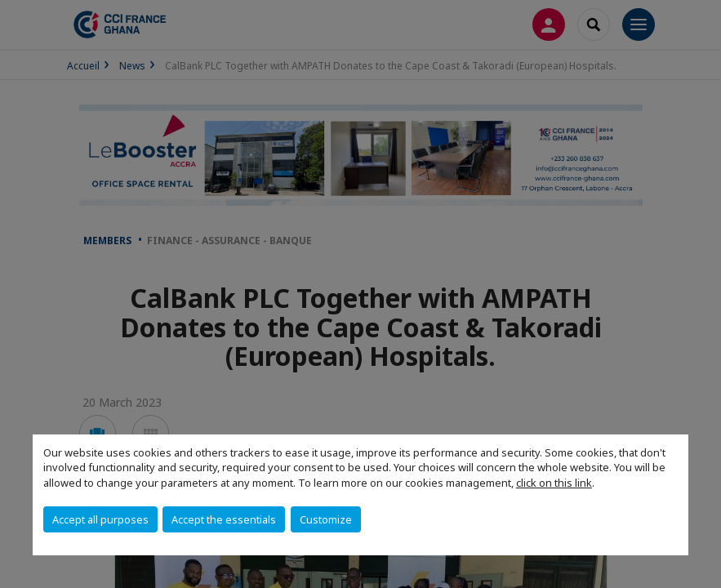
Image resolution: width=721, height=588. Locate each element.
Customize (326, 519)
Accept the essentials (224, 519)
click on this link (554, 483)
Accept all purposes (100, 519)
